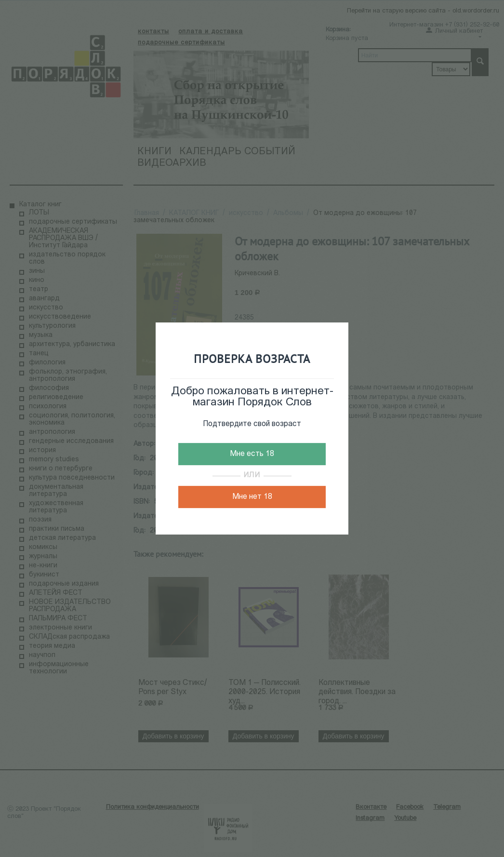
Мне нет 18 (252, 497)
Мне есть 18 (252, 454)
